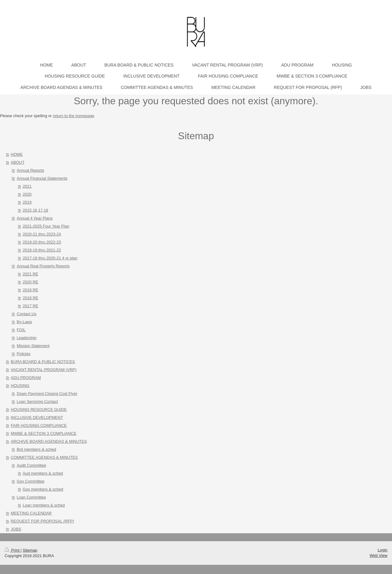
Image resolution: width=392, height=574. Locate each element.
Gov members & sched (43, 489)
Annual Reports (31, 170)
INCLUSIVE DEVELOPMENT (37, 417)
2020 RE (30, 282)
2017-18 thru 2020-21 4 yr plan (50, 258)
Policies (24, 354)
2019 (27, 202)
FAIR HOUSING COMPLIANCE (39, 425)
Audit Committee (32, 465)
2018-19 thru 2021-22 (42, 250)
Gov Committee (31, 481)
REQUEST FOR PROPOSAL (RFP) (42, 521)
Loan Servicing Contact (37, 402)
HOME (17, 154)
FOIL (21, 330)
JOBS (16, 529)
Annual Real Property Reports (43, 266)
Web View (379, 555)
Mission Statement (33, 346)
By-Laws (24, 322)
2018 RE (30, 298)
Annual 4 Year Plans (35, 218)
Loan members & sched (44, 505)
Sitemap (30, 550)
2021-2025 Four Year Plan (46, 226)
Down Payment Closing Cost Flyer (47, 394)
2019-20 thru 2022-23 (42, 242)
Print (13, 550)
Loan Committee (31, 497)
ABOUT (18, 162)
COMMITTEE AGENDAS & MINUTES (44, 457)
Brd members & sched (37, 449)
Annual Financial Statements (42, 178)
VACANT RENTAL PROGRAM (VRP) (44, 370)
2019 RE (30, 290)
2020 (27, 194)
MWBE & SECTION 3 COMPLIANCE (44, 433)
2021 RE (30, 274)
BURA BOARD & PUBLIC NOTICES (43, 362)
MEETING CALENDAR (31, 513)
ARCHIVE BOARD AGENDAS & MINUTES (49, 441)
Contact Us (27, 314)
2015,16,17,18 (35, 210)
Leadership (27, 338)
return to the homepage (74, 116)
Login (383, 550)
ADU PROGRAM (26, 378)
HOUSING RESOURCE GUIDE (39, 409)
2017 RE (30, 306)
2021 (27, 186)
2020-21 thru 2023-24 (42, 234)
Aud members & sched (43, 473)
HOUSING (20, 386)
